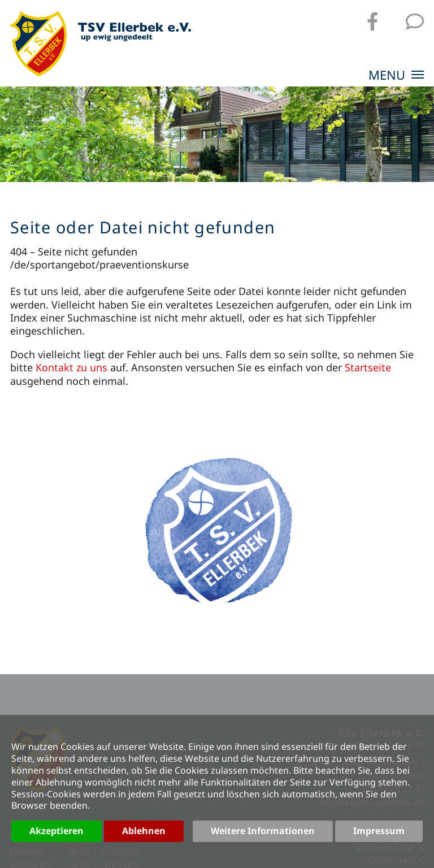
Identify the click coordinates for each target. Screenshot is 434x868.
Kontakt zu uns (71, 367)
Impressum (379, 831)
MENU (396, 76)
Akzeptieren (57, 831)
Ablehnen (144, 831)
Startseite (368, 367)
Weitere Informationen (263, 831)
